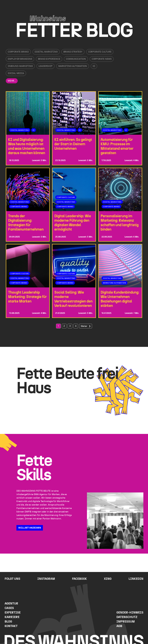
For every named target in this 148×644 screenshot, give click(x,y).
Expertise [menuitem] (13, 613)
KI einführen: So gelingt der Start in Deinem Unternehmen (73, 144)
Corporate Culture (100, 52)
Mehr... (12, 81)
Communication (76, 59)
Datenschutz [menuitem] (127, 617)
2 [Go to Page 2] (64, 326)
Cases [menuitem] (9, 608)
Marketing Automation (73, 66)
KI (94, 66)
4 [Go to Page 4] (76, 326)
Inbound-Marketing (20, 66)
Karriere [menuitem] (12, 617)
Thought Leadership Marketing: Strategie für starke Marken (27, 297)
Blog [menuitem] (8, 622)
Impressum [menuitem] (126, 622)
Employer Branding (20, 59)
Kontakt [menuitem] (11, 626)
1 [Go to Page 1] (58, 326)
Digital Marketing (46, 52)
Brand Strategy (73, 52)
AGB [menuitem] (119, 626)
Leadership (45, 66)
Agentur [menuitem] (11, 604)
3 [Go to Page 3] (70, 326)
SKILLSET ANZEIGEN (30, 528)
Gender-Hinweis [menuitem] (130, 613)
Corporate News (102, 59)
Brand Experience (49, 59)
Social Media (16, 73)
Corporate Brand (18, 52)
